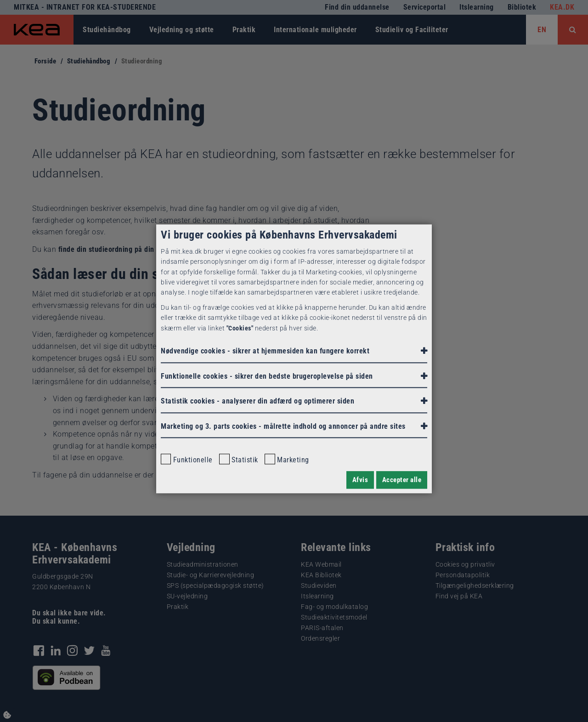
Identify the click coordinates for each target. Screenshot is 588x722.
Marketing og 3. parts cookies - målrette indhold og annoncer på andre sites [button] (283, 426)
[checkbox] (166, 459)
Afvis (360, 480)
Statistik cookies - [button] (257, 401)
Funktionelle (187, 459)
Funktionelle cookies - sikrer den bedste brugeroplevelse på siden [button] (267, 376)
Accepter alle (402, 480)
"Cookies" (240, 328)
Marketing (287, 459)
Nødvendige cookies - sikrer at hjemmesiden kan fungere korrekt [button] (265, 351)
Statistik (238, 459)
